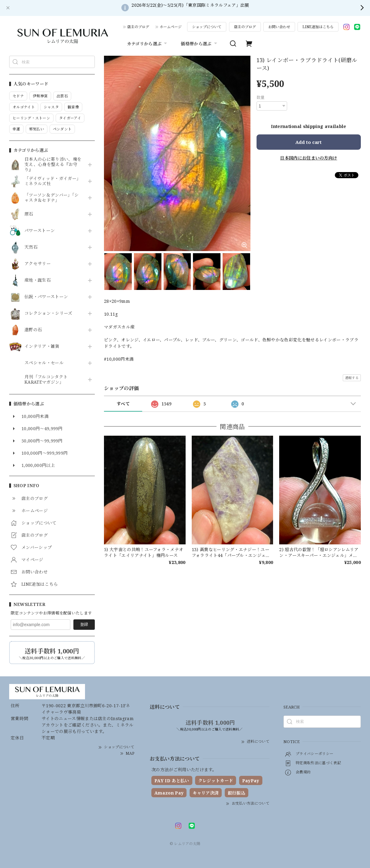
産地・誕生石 (38, 280)
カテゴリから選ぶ (148, 43)
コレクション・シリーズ (48, 313)
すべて (123, 404)
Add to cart (309, 142)
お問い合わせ (279, 27)
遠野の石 (33, 330)
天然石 (31, 247)
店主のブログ (138, 27)
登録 (84, 624)
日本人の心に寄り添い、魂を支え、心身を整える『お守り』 (53, 164)
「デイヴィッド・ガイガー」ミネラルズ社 (53, 181)
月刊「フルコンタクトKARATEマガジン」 (46, 380)
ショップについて (207, 27)
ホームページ (171, 27)
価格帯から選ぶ (200, 43)
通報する (352, 378)
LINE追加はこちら (318, 27)
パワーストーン (40, 231)
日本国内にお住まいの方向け (309, 158)
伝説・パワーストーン (46, 297)
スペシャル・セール (44, 363)
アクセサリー (38, 264)
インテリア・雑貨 (42, 346)
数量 (261, 97)
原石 (29, 214)
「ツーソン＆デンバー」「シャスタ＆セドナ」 (52, 198)
